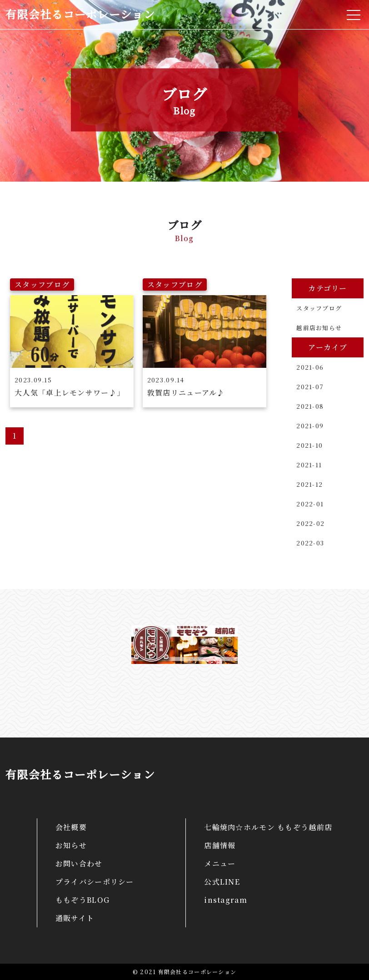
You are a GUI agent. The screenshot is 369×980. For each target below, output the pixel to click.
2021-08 (310, 406)
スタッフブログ (319, 308)
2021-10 (309, 445)
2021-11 (309, 465)
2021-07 (310, 387)
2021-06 (310, 367)
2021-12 (309, 484)
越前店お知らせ (319, 328)
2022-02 (310, 523)
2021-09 (310, 426)
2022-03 (310, 543)
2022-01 (310, 504)
